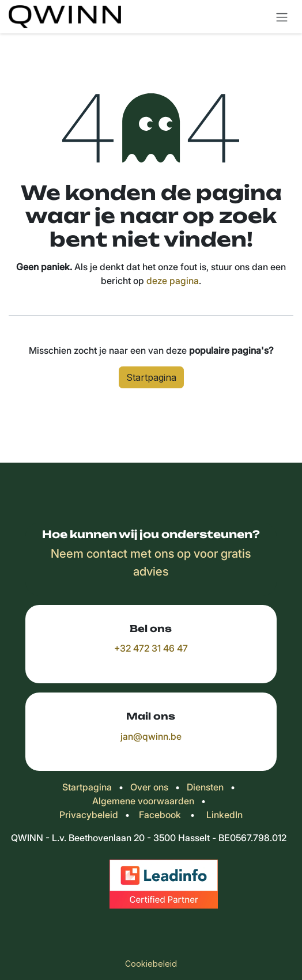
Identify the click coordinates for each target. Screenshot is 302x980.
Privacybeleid (89, 815)
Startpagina (151, 377)
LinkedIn (224, 815)
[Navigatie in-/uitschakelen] (282, 17)
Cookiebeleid (151, 964)
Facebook (160, 815)
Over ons (149, 787)
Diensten (205, 787)
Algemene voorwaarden (143, 801)
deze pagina (173, 281)
